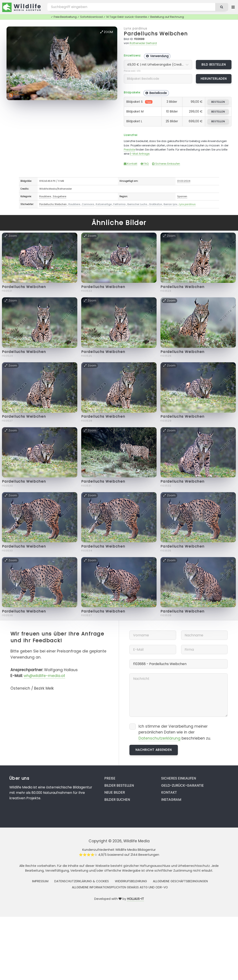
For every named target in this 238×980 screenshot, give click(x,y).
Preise (110, 778)
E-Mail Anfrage (140, 154)
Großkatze (155, 204)
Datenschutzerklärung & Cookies (82, 881)
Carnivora (88, 204)
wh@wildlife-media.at (44, 676)
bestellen (218, 102)
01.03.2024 (184, 181)
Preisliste (129, 150)
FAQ (145, 164)
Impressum (40, 881)
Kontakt (131, 164)
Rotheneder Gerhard (143, 43)
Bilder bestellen (119, 785)
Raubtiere (45, 196)
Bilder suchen (117, 800)
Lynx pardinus (136, 28)
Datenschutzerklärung (159, 738)
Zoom (107, 32)
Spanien (182, 196)
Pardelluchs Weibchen (156, 34)
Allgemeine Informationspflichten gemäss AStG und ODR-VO (120, 887)
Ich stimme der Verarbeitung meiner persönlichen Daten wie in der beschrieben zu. (175, 732)
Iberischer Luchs (137, 204)
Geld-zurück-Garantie (182, 785)
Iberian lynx (170, 204)
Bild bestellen (214, 65)
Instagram (171, 800)
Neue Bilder (115, 792)
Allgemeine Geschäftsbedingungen (180, 881)
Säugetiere (59, 196)
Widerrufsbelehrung (131, 881)
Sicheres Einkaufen (166, 164)
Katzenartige (104, 204)
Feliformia (119, 204)
